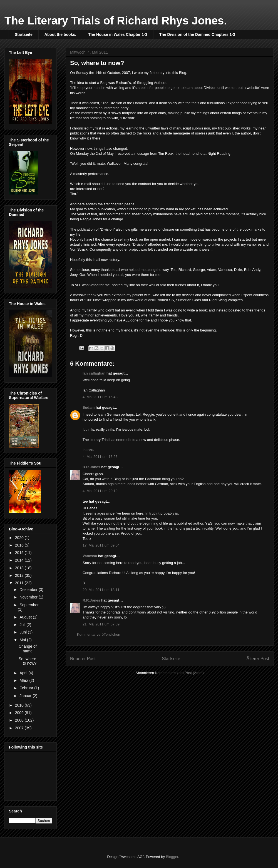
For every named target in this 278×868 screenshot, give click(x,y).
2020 (20, 538)
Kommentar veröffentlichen (99, 634)
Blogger (172, 857)
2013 (20, 568)
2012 (20, 575)
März (24, 680)
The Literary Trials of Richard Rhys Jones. (116, 21)
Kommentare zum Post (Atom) (179, 673)
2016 (20, 545)
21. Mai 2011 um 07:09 (101, 624)
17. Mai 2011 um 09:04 (101, 545)
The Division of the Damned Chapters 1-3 (197, 34)
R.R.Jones (91, 467)
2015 (20, 553)
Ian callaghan (94, 373)
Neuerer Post (83, 659)
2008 (20, 720)
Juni (24, 632)
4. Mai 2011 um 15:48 (100, 397)
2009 (20, 713)
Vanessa (90, 556)
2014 (20, 560)
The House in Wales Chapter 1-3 (118, 34)
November (29, 597)
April (24, 673)
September (29, 605)
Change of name (28, 649)
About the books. (60, 34)
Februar (27, 688)
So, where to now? (28, 661)
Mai (23, 640)
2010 (20, 705)
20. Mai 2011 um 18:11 (101, 590)
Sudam (89, 407)
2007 (20, 728)
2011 (20, 583)
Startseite (24, 34)
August (26, 617)
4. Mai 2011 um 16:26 (100, 457)
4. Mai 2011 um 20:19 (100, 491)
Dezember (29, 590)
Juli (23, 625)
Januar (26, 696)
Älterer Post (258, 659)
